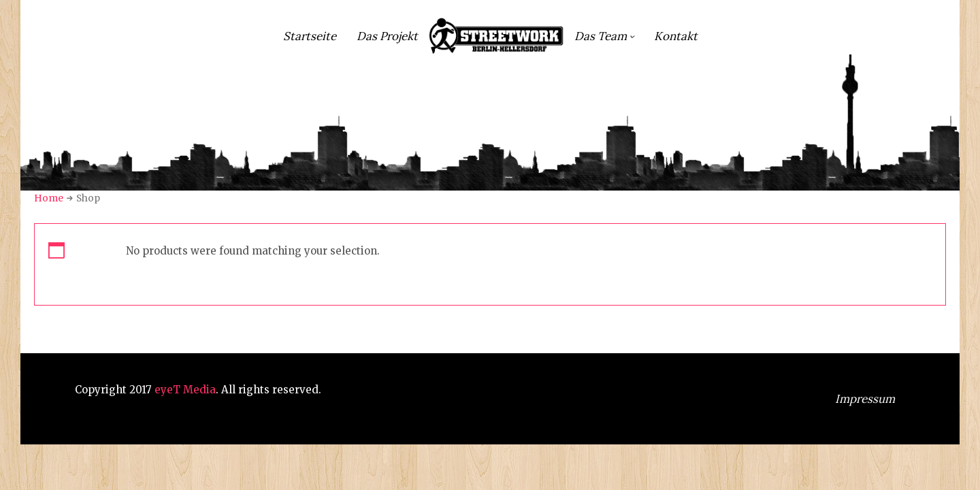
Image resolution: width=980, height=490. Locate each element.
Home (49, 198)
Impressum (865, 399)
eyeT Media (185, 390)
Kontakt (676, 36)
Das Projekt (387, 36)
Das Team (601, 36)
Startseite (310, 36)
